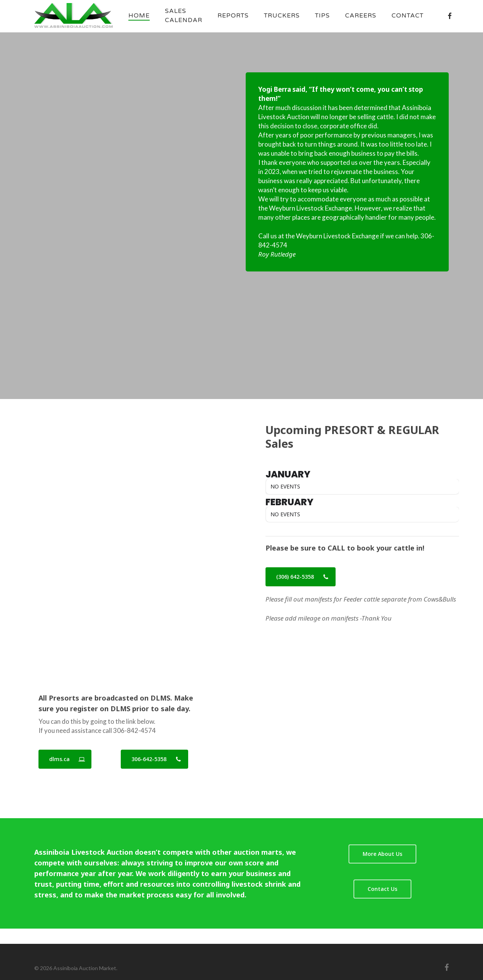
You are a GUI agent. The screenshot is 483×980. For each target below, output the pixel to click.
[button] (301, 577)
